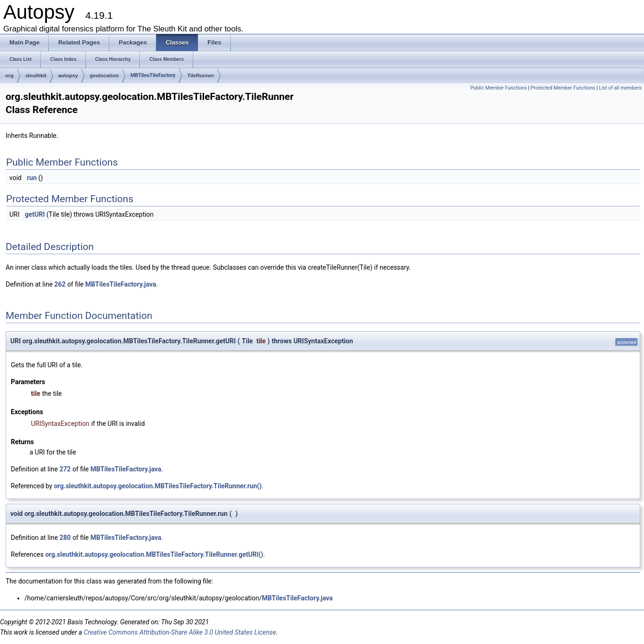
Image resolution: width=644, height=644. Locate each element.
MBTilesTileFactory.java (121, 284)
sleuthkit (36, 76)
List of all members (620, 88)
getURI (35, 214)
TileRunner (201, 76)
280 (65, 538)
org (9, 76)
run (32, 178)
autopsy (68, 76)
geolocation (104, 76)
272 (65, 469)
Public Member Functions (499, 88)
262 (60, 284)
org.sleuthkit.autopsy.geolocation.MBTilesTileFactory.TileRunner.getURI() (154, 554)
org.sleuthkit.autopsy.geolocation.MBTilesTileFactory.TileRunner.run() (158, 486)
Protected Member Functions (563, 88)
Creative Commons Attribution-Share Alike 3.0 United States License (180, 632)
